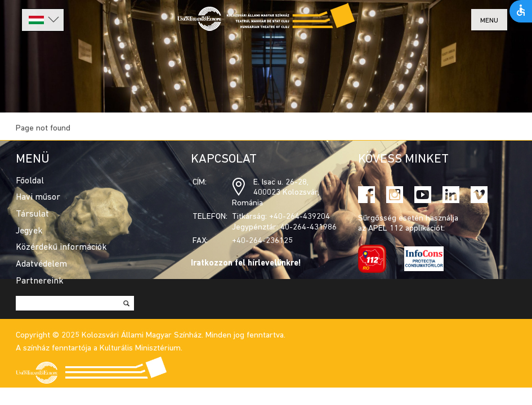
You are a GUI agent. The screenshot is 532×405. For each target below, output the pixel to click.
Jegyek (29, 231)
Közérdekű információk (61, 247)
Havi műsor (38, 197)
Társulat (32, 214)
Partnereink (40, 281)
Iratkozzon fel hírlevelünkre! (246, 264)
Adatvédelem (41, 264)
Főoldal (30, 181)
